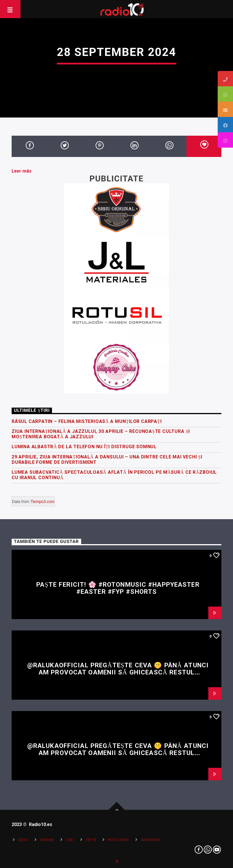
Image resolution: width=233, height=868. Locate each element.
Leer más (22, 171)
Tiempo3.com (42, 502)
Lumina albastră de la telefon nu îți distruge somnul (84, 447)
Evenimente (151, 840)
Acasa (23, 840)
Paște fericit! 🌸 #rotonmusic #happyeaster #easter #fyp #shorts (118, 588)
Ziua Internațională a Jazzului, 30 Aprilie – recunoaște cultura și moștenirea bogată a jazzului (101, 434)
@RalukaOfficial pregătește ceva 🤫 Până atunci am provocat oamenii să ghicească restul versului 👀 (118, 672)
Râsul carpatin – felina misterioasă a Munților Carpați (87, 421)
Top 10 (91, 840)
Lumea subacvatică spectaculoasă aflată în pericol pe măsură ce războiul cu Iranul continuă (114, 475)
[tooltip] (225, 79)
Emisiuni (47, 840)
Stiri (70, 840)
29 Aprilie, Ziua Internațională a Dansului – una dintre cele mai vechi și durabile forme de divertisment (107, 460)
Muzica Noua (118, 840)
